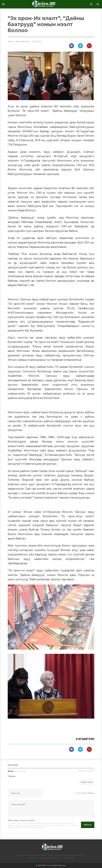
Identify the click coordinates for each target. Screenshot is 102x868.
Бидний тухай (33, 858)
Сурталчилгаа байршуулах (51, 858)
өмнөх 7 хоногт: (90, 4)
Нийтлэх (88, 825)
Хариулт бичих (87, 782)
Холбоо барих (69, 858)
